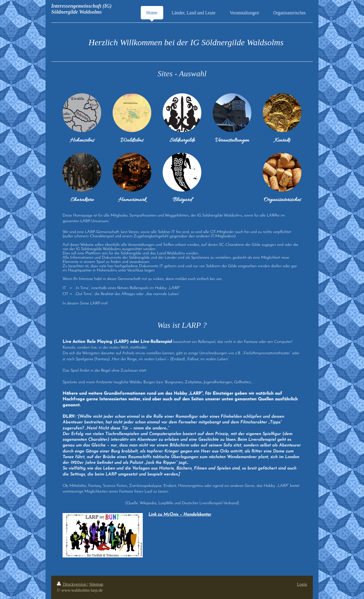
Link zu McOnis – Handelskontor (180, 515)
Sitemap (96, 584)
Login (302, 584)
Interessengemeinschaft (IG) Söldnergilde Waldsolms (81, 9)
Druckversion (72, 584)
